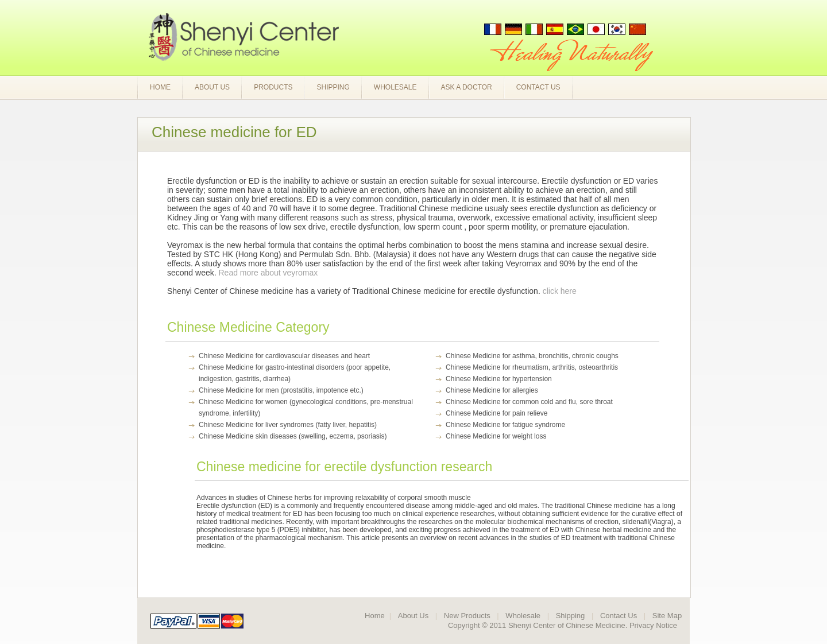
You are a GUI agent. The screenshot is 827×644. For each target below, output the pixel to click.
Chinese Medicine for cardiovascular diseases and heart (284, 356)
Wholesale (395, 87)
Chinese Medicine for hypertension (499, 379)
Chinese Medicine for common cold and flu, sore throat (529, 402)
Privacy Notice (653, 625)
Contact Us (538, 87)
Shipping (333, 87)
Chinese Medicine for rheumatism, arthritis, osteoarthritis (532, 367)
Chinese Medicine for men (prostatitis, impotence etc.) (281, 390)
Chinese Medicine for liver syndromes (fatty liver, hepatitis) (288, 425)
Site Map (667, 616)
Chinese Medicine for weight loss (496, 436)
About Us (212, 87)
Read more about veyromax (268, 273)
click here (560, 291)
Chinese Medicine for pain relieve (496, 413)
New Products (467, 616)
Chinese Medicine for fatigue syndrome (505, 425)
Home (160, 87)
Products (273, 87)
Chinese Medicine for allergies (492, 390)
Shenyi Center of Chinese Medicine (567, 625)
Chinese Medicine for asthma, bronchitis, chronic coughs (532, 356)
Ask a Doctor (467, 87)
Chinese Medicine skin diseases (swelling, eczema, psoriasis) (293, 436)
